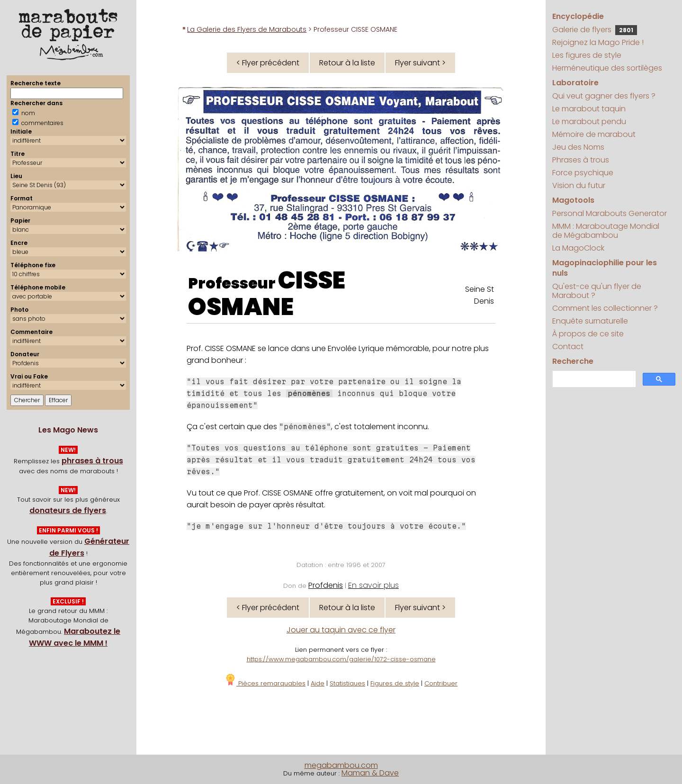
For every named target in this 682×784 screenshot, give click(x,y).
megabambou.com (341, 765)
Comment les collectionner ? (605, 308)
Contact (568, 347)
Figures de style (395, 683)
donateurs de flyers (68, 510)
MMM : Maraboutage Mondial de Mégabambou (606, 231)
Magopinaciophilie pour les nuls (605, 268)
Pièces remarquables (265, 683)
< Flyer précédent (268, 63)
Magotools (573, 200)
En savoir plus (373, 585)
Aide (318, 683)
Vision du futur (579, 185)
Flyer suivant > (420, 63)
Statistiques (347, 683)
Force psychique (583, 173)
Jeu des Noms (578, 147)
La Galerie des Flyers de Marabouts (247, 29)
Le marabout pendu (589, 122)
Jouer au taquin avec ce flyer (341, 630)
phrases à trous (92, 461)
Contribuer (441, 683)
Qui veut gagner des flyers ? (604, 96)
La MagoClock (578, 248)
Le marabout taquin (589, 109)
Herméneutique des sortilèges (607, 68)
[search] (593, 379)
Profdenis (326, 585)
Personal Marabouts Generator (610, 213)
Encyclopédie (578, 16)
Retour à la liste (347, 63)
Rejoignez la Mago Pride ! (598, 42)
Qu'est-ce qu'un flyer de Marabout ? (597, 291)
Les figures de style (587, 55)
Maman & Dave (370, 773)
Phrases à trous (581, 160)
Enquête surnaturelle (590, 321)
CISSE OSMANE (267, 294)
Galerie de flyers (595, 30)
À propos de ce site (588, 334)
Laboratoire (575, 83)
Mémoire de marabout (594, 134)
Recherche (573, 361)
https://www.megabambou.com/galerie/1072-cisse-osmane (341, 659)
